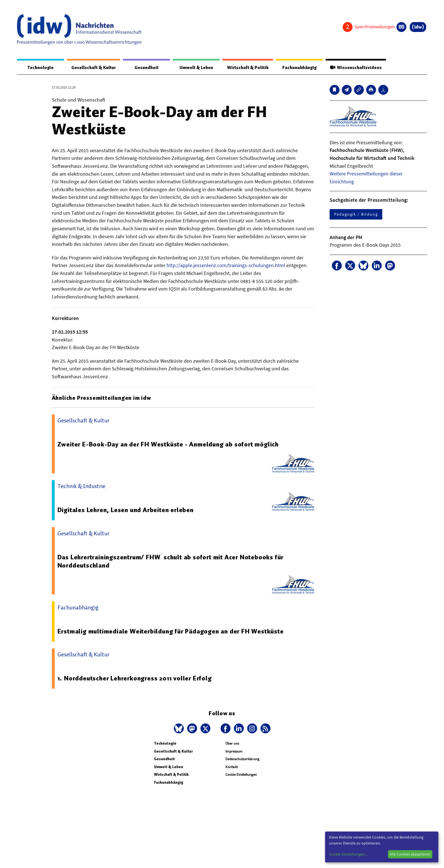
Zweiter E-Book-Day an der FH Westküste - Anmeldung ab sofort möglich (168, 444)
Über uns (232, 743)
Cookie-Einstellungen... (348, 854)
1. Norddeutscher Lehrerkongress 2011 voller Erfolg (135, 678)
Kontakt (231, 767)
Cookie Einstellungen (241, 774)
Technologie (40, 68)
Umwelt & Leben (196, 68)
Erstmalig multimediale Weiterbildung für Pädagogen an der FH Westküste (171, 631)
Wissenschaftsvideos (356, 68)
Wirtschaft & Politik (248, 68)
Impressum (234, 751)
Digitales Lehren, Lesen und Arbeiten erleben (126, 510)
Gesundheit (147, 68)
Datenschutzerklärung (242, 759)
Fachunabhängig (299, 68)
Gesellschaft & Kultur (94, 68)
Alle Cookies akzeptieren (410, 854)
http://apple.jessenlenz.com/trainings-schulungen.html (226, 265)
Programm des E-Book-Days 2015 (365, 245)
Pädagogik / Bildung (356, 214)
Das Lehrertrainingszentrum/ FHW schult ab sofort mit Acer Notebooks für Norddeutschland (171, 561)
